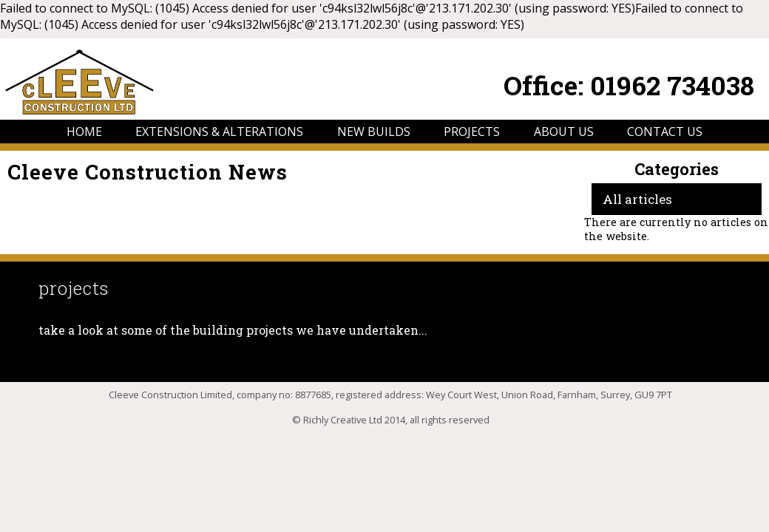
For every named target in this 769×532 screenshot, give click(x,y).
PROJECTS (472, 132)
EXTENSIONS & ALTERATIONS (219, 132)
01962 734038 (672, 85)
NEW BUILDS (374, 132)
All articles (637, 199)
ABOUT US (564, 132)
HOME (84, 132)
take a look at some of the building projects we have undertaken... (233, 330)
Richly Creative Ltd (343, 420)
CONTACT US (665, 132)
